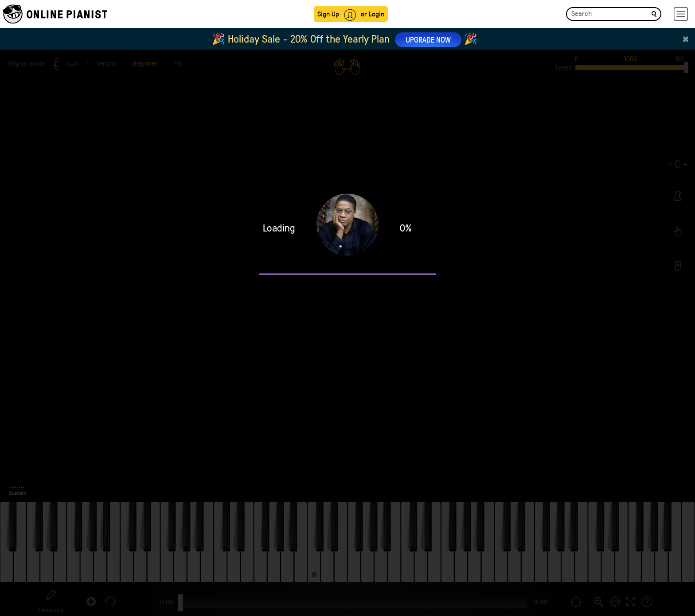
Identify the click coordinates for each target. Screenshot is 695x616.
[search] (654, 14)
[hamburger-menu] (681, 14)
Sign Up (328, 14)
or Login (373, 14)
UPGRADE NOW (428, 39)
